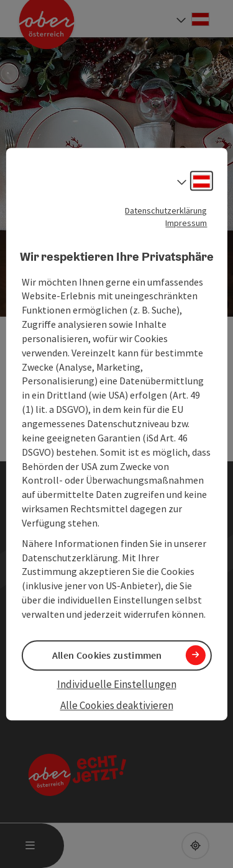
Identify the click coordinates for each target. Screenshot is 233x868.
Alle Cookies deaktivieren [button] (117, 706)
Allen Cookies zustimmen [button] (107, 655)
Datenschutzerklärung (166, 210)
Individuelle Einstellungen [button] (117, 684)
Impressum (186, 223)
